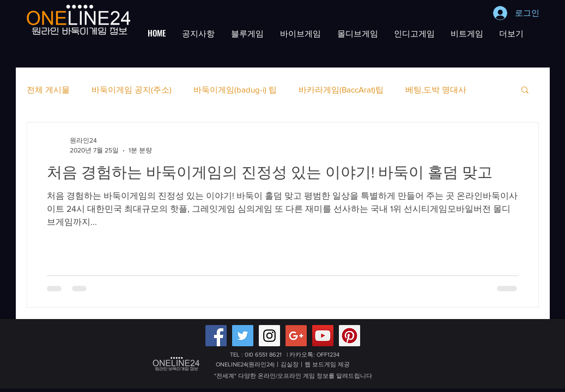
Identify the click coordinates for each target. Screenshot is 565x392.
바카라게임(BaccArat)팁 (341, 90)
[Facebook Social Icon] (216, 336)
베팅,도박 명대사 (436, 90)
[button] (198, 33)
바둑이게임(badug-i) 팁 (235, 90)
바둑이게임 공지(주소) (132, 90)
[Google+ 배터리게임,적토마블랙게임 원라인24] (296, 336)
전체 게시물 (48, 90)
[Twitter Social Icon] (243, 336)
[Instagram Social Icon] (269, 336)
